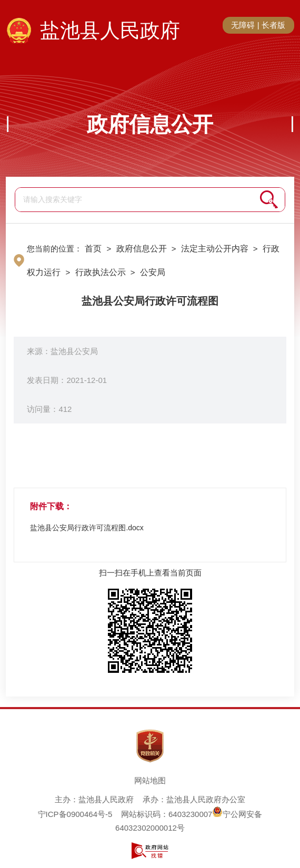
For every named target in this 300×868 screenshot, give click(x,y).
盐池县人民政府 (110, 31)
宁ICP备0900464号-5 (75, 814)
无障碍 (243, 25)
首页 (93, 249)
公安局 (153, 272)
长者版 (273, 25)
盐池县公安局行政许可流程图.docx (87, 528)
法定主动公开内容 (215, 249)
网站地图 (150, 780)
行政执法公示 (101, 272)
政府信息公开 (150, 124)
